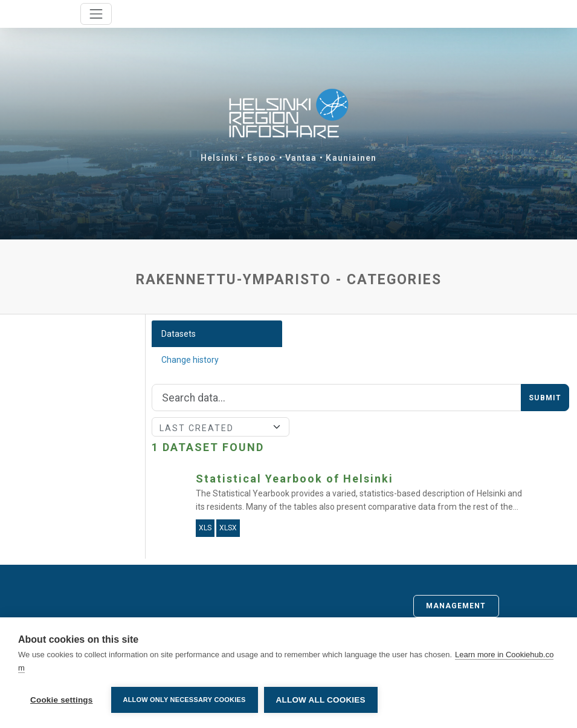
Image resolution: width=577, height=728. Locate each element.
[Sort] (221, 427)
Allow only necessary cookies (185, 700)
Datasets (179, 334)
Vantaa (301, 158)
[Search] (337, 398)
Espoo (262, 158)
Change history (190, 360)
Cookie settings (62, 700)
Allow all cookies (321, 700)
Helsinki (220, 158)
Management (456, 606)
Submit (545, 398)
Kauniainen (351, 158)
